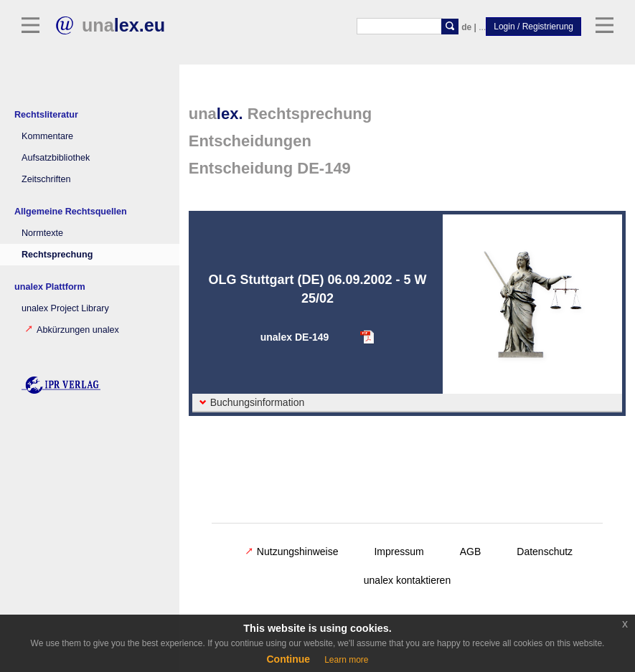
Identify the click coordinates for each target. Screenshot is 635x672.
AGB (471, 552)
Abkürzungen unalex (72, 330)
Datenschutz (545, 552)
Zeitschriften (46, 179)
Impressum (399, 552)
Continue (288, 659)
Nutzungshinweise (292, 552)
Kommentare (47, 136)
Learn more (346, 660)
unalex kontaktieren (407, 580)
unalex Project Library (65, 308)
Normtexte (42, 233)
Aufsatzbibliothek (56, 158)
